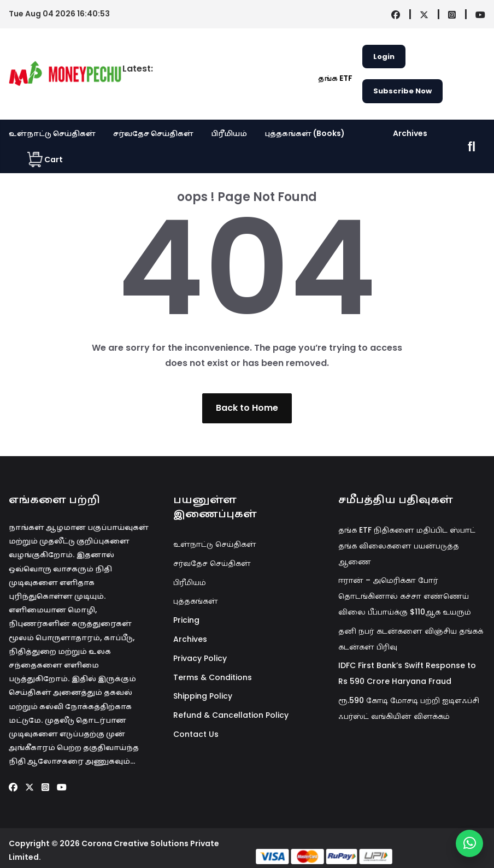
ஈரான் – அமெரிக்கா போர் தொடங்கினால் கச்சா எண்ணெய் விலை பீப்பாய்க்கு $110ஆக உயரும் (405, 596)
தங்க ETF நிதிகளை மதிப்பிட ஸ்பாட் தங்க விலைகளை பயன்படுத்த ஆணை (407, 546)
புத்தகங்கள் (196, 601)
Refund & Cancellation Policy (231, 715)
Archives (410, 133)
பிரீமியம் (229, 133)
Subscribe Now (402, 91)
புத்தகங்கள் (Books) (305, 133)
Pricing (186, 620)
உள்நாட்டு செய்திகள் (52, 133)
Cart (45, 160)
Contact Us (196, 734)
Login (384, 57)
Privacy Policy (200, 658)
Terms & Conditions (213, 677)
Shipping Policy (203, 696)
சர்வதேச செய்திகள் (153, 133)
